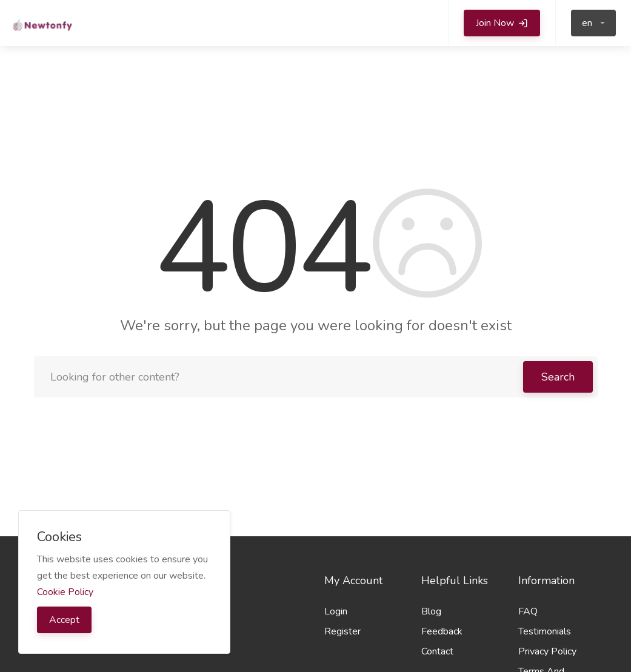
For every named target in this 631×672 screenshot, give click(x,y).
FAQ (528, 611)
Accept (64, 620)
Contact (437, 651)
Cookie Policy (65, 592)
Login (336, 611)
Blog (431, 611)
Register (342, 631)
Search (558, 377)
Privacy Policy (547, 651)
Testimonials (545, 631)
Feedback (442, 631)
